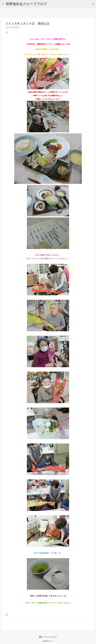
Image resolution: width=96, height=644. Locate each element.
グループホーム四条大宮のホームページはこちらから (48, 603)
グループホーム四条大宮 (13, 27)
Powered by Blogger (48, 637)
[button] (7, 33)
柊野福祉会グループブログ (26, 4)
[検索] (93, 4)
